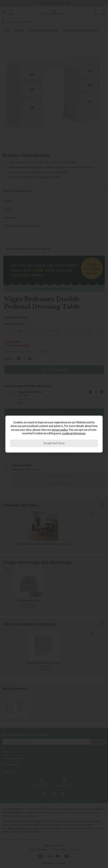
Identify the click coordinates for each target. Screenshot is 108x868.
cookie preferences (74, 433)
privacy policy (60, 430)
